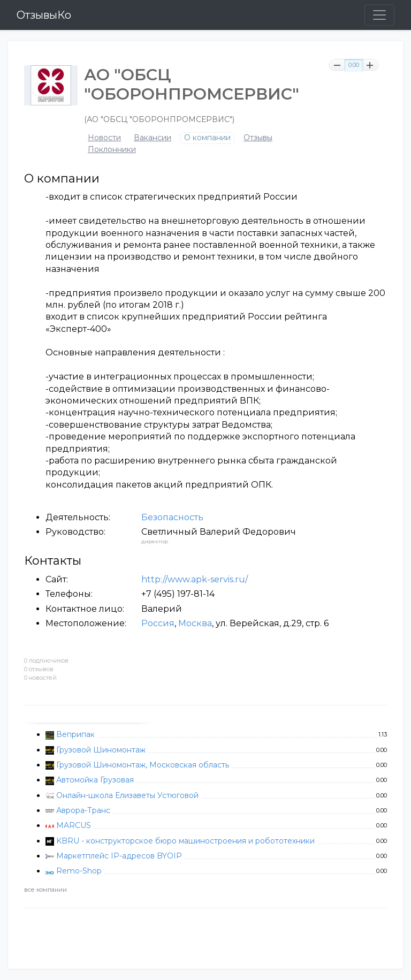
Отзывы (258, 138)
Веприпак (75, 734)
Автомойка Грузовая (95, 780)
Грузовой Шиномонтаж (101, 750)
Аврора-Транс (83, 810)
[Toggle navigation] (379, 15)
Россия (158, 623)
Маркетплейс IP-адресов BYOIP (119, 856)
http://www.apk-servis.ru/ (195, 579)
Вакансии (153, 138)
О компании (207, 138)
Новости (104, 138)
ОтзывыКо (44, 15)
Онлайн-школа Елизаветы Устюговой (127, 795)
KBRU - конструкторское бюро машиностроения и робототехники (185, 841)
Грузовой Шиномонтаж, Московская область (143, 765)
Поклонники (112, 150)
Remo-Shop (79, 871)
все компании (45, 890)
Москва (195, 623)
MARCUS (74, 825)
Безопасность (172, 517)
